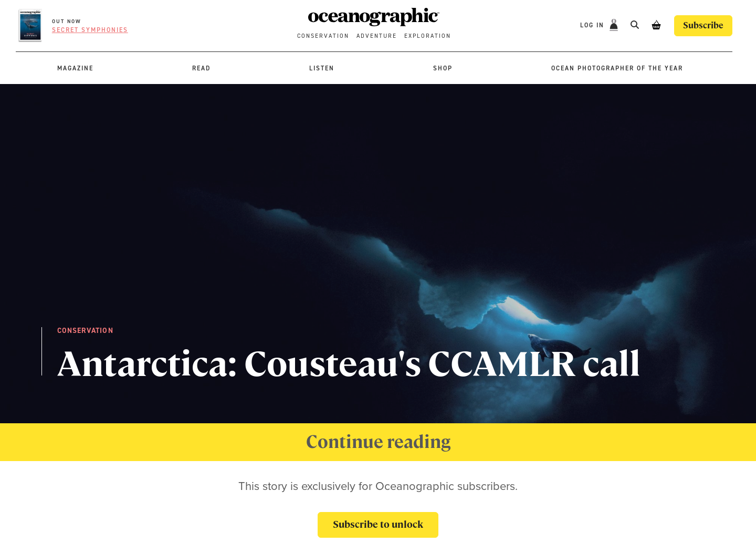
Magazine (75, 68)
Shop (443, 68)
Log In (594, 25)
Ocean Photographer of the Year (617, 68)
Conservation (323, 36)
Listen (322, 68)
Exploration (428, 36)
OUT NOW (67, 21)
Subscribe (703, 25)
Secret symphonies (90, 30)
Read (201, 68)
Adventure (377, 36)
